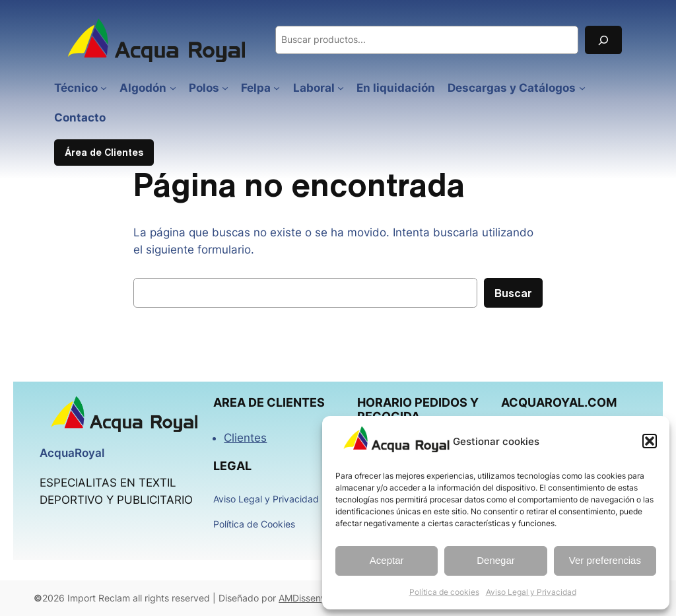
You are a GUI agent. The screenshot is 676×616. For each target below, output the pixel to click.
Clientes (245, 438)
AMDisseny (302, 598)
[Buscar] (603, 40)
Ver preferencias (605, 560)
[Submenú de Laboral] (341, 88)
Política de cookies (444, 592)
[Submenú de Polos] (225, 88)
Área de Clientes (104, 152)
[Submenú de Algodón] (173, 88)
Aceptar (387, 560)
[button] (650, 441)
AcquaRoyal (72, 453)
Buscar (513, 293)
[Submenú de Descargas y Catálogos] (582, 88)
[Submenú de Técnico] (104, 88)
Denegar (496, 560)
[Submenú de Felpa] (277, 88)
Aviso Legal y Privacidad (531, 592)
